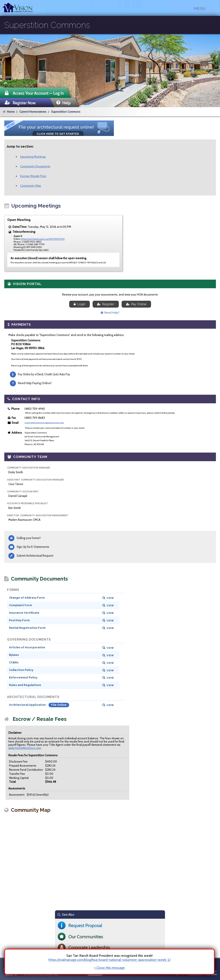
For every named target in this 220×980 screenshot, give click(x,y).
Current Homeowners (33, 112)
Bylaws (14, 655)
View (110, 598)
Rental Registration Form (27, 628)
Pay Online (136, 304)
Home (11, 112)
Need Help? (110, 313)
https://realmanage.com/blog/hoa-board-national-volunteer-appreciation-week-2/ (110, 960)
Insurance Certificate (24, 613)
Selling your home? (29, 538)
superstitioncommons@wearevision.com (44, 423)
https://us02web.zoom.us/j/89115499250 (43, 239)
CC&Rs (14, 662)
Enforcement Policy (23, 677)
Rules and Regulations (25, 685)
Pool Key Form (19, 620)
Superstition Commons (66, 112)
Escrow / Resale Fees (33, 176)
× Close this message (109, 968)
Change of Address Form (27, 598)
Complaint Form (21, 605)
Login (79, 304)
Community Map (31, 186)
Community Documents (35, 166)
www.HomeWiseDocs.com (25, 748)
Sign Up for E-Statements (33, 547)
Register (106, 304)
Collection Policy (21, 670)
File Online (59, 705)
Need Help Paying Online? (35, 383)
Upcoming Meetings (33, 157)
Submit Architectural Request (35, 556)
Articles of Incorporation (27, 647)
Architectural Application (28, 705)
